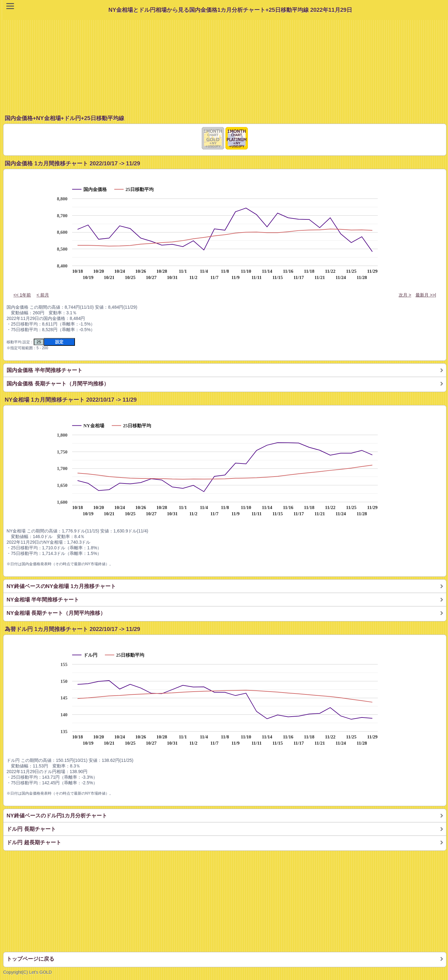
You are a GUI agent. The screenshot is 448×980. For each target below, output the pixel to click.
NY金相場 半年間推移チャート (43, 600)
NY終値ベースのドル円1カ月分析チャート (57, 816)
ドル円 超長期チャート (34, 843)
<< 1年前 (22, 295)
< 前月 (43, 295)
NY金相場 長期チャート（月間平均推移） (56, 613)
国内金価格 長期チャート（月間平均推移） (58, 384)
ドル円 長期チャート (31, 829)
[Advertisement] (226, 64)
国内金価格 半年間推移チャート (44, 370)
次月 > (405, 295)
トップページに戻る (30, 959)
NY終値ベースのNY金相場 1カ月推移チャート (61, 586)
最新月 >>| (426, 295)
